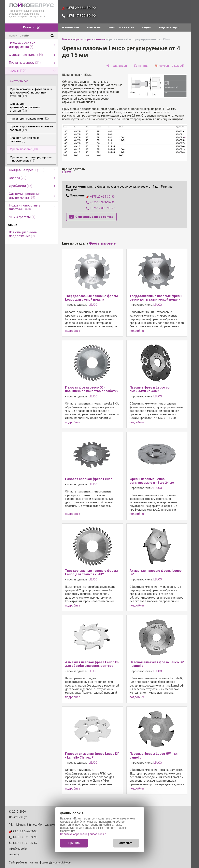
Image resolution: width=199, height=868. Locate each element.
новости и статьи (121, 27)
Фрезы (78, 39)
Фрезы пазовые (95, 39)
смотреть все (21, 81)
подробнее (73, 331)
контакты (94, 27)
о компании (71, 27)
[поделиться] (117, 66)
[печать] (141, 66)
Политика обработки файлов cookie (83, 834)
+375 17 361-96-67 (100, 208)
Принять (74, 843)
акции (146, 27)
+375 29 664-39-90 (79, 8)
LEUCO (67, 172)
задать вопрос (169, 27)
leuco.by (14, 854)
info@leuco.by (18, 849)
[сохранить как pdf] (169, 66)
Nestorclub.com (62, 862)
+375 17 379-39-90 (79, 16)
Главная (67, 39)
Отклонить (126, 843)
